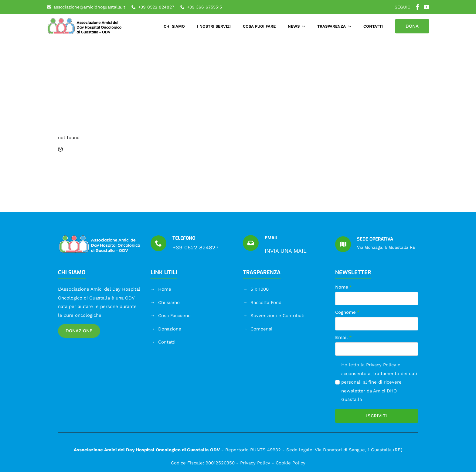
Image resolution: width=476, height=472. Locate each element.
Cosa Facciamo (174, 316)
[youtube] (427, 7)
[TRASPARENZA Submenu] (352, 26)
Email (343, 338)
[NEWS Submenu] (305, 26)
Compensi (261, 329)
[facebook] (417, 7)
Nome (344, 287)
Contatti (167, 342)
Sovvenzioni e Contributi (277, 316)
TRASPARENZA (331, 26)
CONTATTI (373, 26)
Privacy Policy (381, 365)
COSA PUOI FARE (259, 26)
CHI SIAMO (174, 26)
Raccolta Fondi (267, 303)
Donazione (170, 329)
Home (165, 289)
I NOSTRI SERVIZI (214, 26)
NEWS (294, 26)
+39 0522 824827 (195, 247)
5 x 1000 (260, 289)
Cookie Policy (291, 463)
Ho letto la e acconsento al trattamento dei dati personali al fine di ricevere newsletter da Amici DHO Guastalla (379, 382)
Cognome (347, 312)
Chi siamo (169, 303)
